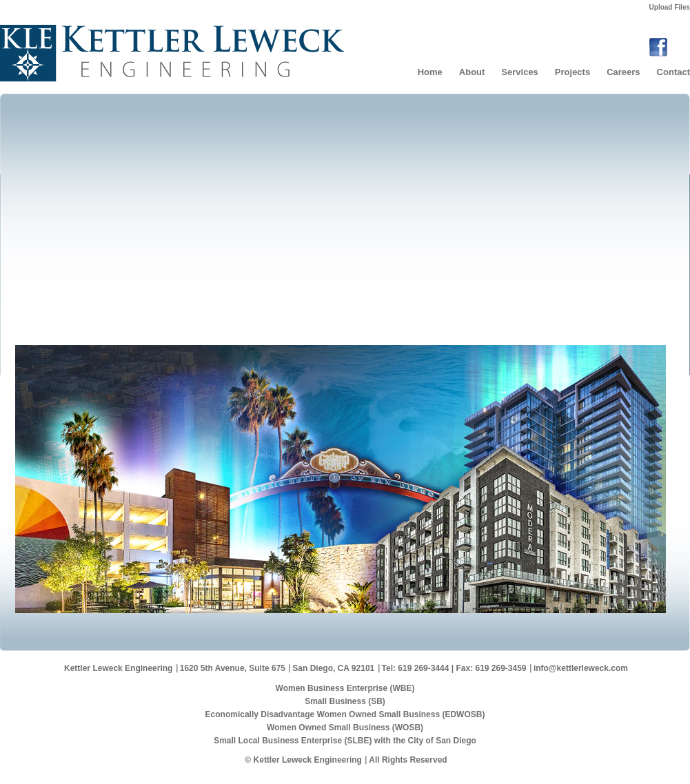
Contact (673, 72)
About (472, 72)
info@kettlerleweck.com (581, 668)
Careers (623, 72)
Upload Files (670, 7)
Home (430, 72)
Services (520, 72)
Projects (572, 72)
